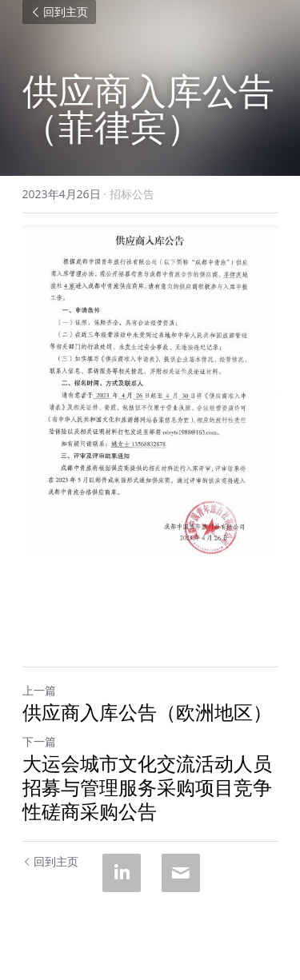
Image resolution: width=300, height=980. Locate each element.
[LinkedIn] (122, 873)
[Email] (181, 873)
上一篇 (39, 690)
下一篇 (39, 741)
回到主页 (59, 12)
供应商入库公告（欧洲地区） (147, 712)
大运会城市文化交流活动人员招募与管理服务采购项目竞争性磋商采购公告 (147, 787)
